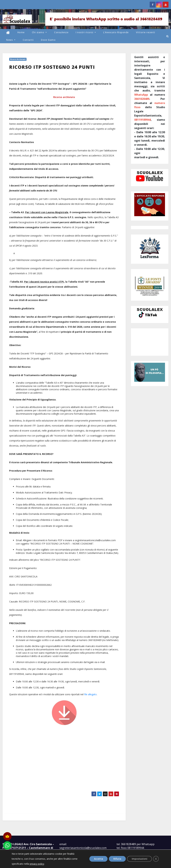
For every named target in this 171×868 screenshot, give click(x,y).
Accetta (96, 859)
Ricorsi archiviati (18, 59)
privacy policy (37, 864)
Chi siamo (39, 32)
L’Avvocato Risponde (116, 32)
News (11, 40)
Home (21, 32)
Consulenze (61, 32)
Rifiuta (115, 859)
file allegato (90, 694)
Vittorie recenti (146, 32)
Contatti (28, 40)
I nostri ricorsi (86, 32)
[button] (167, 36)
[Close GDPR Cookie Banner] (156, 859)
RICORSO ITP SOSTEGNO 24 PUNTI (52, 67)
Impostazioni (139, 859)
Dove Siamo (48, 40)
